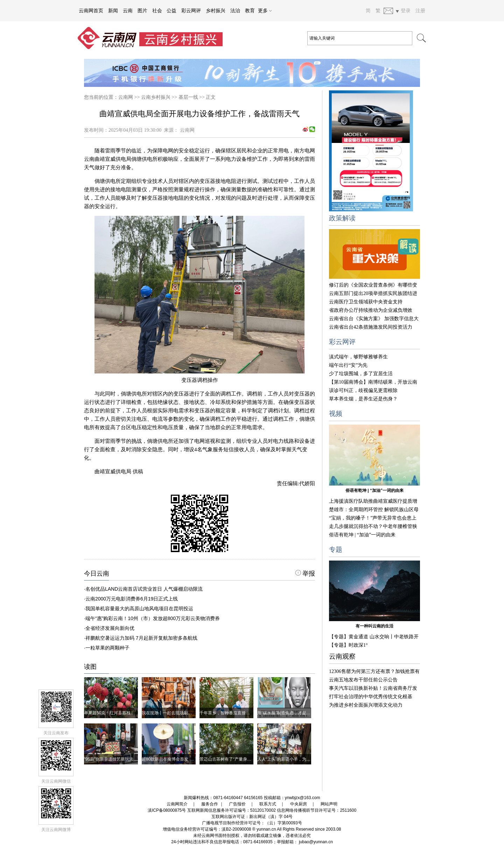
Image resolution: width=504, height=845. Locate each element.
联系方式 (268, 804)
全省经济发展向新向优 (110, 628)
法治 (235, 11)
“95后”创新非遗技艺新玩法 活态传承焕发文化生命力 (132, 759)
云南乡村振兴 (156, 97)
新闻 (113, 11)
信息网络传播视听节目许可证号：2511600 (317, 810)
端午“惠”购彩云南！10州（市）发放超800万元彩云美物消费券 (153, 618)
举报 (305, 573)
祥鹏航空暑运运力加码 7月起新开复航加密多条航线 (141, 638)
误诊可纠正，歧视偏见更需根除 (363, 390)
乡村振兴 (216, 11)
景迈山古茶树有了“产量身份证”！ (230, 759)
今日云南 (97, 573)
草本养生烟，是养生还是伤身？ (363, 399)
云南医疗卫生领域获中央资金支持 (366, 302)
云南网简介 (177, 804)
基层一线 (188, 97)
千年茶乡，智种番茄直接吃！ (227, 713)
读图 (90, 667)
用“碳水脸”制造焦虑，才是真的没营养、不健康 (301, 713)
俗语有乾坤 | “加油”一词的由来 (374, 490)
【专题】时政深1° (348, 645)
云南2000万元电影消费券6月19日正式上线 (132, 599)
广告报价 (237, 804)
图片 (142, 11)
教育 (250, 11)
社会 (157, 11)
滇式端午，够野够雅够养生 (358, 357)
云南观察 (342, 656)
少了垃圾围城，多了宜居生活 (361, 374)
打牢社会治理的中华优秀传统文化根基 (371, 697)
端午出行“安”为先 (348, 365)
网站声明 (329, 804)
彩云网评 (191, 11)
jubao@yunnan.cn (316, 842)
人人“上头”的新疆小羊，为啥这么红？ (292, 759)
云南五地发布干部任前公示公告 (363, 680)
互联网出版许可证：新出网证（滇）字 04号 (252, 817)
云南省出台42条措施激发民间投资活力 (371, 327)
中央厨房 (299, 804)
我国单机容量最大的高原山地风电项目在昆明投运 (139, 609)
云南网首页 (91, 11)
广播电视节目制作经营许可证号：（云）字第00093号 (252, 823)
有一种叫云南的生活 (374, 626)
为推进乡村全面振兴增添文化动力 (366, 705)
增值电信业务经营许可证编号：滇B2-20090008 (207, 829)
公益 (171, 11)
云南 (128, 11)
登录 (406, 11)
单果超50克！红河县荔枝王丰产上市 (118, 713)
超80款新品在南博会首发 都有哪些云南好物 (183, 759)
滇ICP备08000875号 (167, 810)
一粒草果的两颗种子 (107, 648)
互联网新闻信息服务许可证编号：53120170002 (232, 810)
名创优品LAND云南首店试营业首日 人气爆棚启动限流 (144, 589)
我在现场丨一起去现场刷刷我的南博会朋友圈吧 (186, 713)
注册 (420, 11)
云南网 (126, 97)
